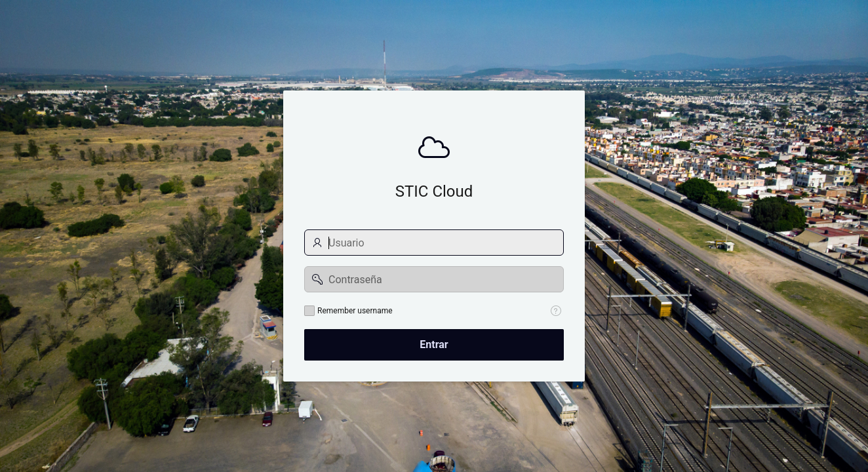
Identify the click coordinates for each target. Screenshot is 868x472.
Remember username (355, 311)
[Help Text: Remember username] (556, 311)
